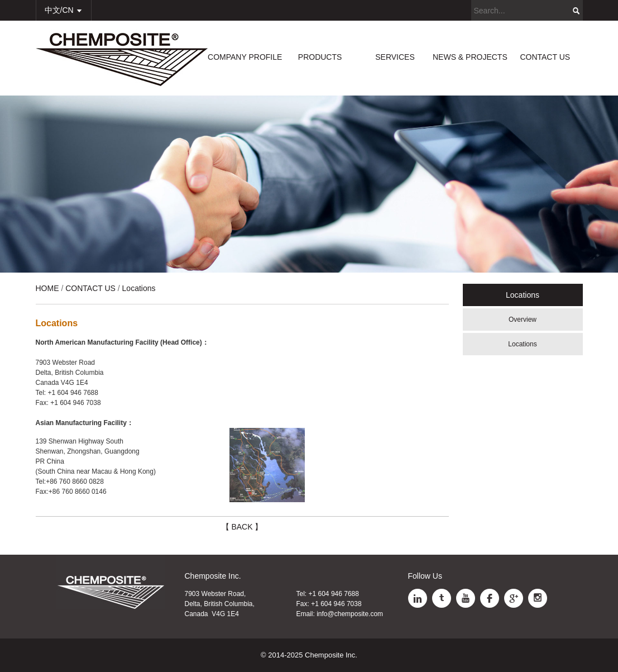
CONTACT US (545, 57)
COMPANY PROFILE (245, 57)
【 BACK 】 (242, 527)
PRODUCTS (320, 57)
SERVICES (395, 57)
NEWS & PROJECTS (470, 57)
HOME (47, 288)
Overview (523, 320)
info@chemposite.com (350, 614)
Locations (522, 344)
